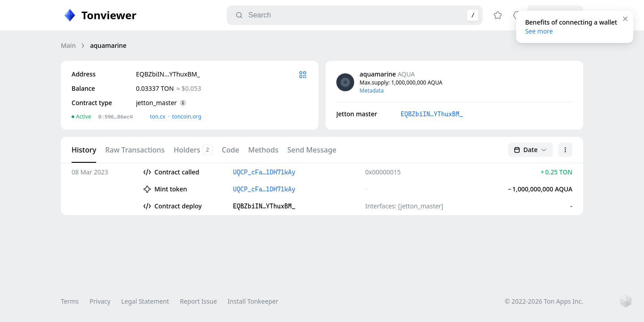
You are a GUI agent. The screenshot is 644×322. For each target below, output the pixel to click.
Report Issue (198, 301)
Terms (70, 301)
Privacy (100, 301)
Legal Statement (145, 301)
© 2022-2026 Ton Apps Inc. (544, 301)
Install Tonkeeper (253, 301)
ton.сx (158, 117)
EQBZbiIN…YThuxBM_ (432, 114)
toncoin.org (187, 117)
